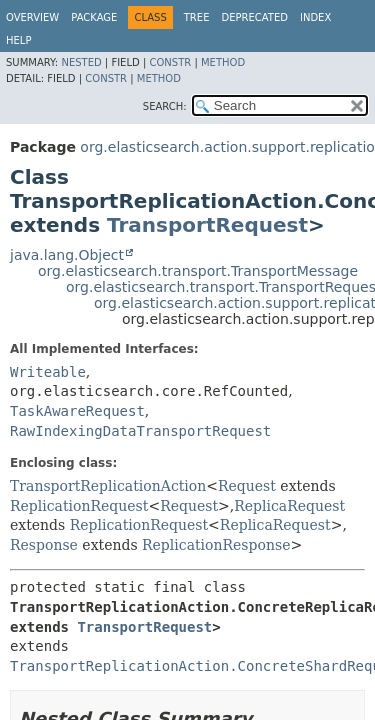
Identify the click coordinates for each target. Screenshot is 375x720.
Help (18, 40)
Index (315, 17)
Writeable (48, 372)
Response (44, 545)
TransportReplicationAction (108, 486)
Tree (197, 17)
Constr (170, 62)
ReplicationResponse (216, 545)
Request (247, 486)
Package (94, 17)
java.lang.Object (67, 255)
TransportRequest (207, 225)
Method (223, 62)
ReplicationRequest (79, 506)
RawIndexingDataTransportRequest (140, 431)
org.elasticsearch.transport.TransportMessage (198, 271)
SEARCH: (165, 106)
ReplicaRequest (289, 506)
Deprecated (254, 17)
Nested (81, 62)
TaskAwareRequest (77, 411)
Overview (32, 17)
